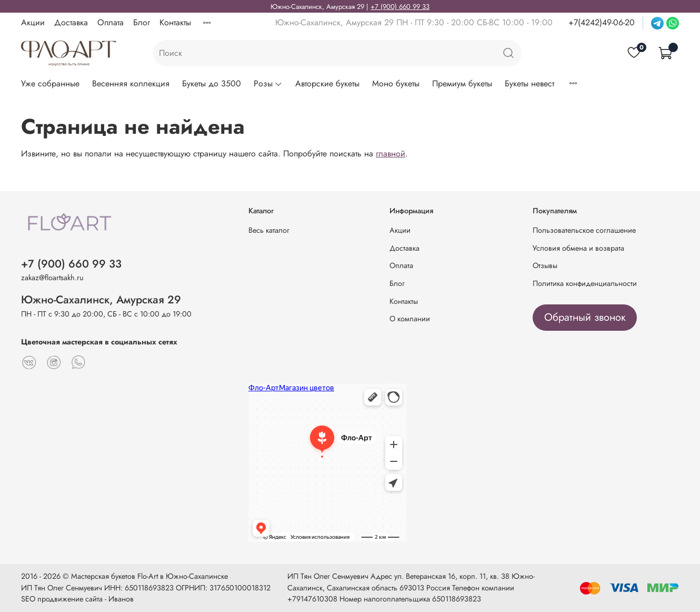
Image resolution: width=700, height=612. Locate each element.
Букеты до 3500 (212, 83)
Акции (33, 22)
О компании (410, 319)
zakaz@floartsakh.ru (52, 278)
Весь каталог (269, 230)
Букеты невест (529, 83)
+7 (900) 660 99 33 (400, 7)
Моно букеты (396, 83)
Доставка (71, 22)
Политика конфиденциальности (585, 283)
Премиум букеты (462, 83)
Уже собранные (50, 83)
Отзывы (545, 265)
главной (391, 154)
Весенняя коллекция (131, 83)
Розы (268, 83)
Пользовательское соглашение (584, 230)
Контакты (175, 22)
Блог (142, 22)
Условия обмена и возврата (578, 248)
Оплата (111, 22)
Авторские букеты (327, 83)
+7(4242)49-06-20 (602, 22)
